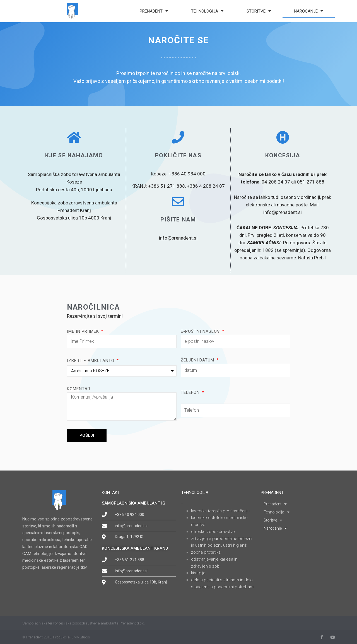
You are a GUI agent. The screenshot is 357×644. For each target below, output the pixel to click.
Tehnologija (207, 11)
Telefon (191, 392)
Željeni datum (198, 360)
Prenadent (154, 11)
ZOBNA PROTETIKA (206, 552)
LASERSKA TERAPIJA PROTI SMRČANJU (220, 511)
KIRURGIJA (198, 573)
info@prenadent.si (178, 238)
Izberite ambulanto (91, 361)
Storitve (259, 11)
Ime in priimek (84, 331)
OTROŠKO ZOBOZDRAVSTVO (213, 532)
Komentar (79, 389)
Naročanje (308, 11)
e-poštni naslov (201, 331)
